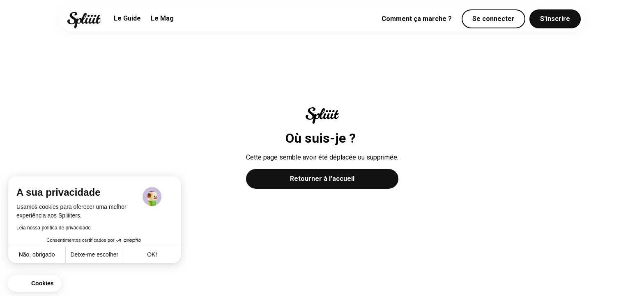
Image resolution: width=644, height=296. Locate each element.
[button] (34, 284)
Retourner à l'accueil (322, 179)
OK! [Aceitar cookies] (152, 254)
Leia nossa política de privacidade (54, 228)
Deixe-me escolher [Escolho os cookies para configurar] (94, 254)
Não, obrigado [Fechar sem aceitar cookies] (37, 254)
